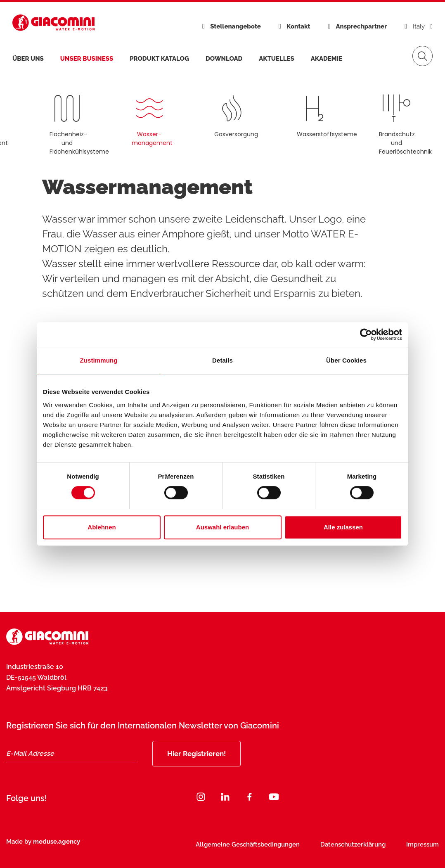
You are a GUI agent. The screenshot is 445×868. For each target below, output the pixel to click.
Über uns (28, 59)
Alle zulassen (343, 527)
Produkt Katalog (159, 59)
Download (224, 59)
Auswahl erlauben (222, 527)
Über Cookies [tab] (346, 360)
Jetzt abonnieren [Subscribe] (352, 823)
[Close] (409, 802)
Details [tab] (222, 360)
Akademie (327, 59)
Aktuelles (277, 59)
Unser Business (87, 59)
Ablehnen (102, 527)
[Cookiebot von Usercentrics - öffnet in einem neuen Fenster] (366, 334)
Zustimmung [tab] (99, 360)
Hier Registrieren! (196, 754)
